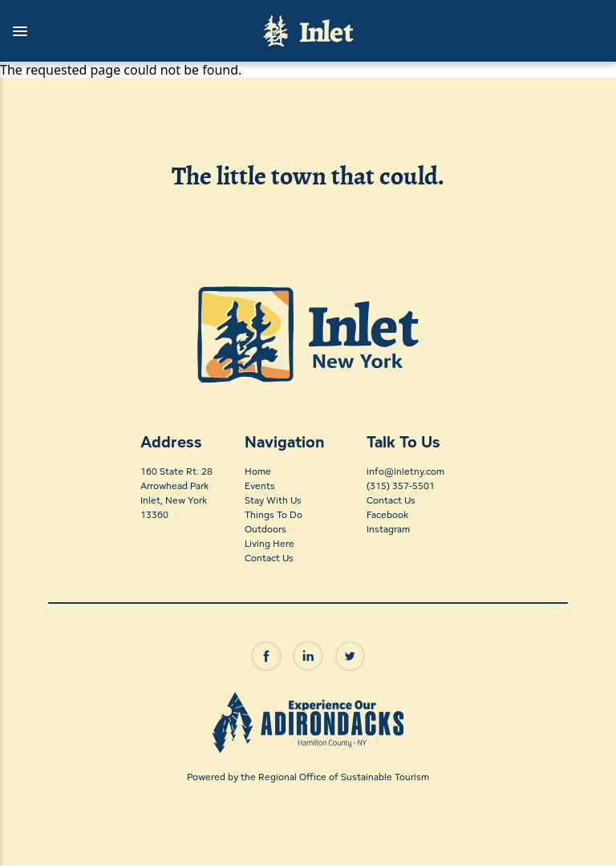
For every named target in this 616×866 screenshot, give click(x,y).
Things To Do (274, 514)
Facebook (387, 514)
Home (258, 471)
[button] (124, 31)
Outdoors (265, 529)
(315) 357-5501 (401, 486)
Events (260, 486)
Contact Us (269, 558)
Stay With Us (273, 500)
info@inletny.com (405, 471)
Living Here (269, 543)
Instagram (388, 529)
